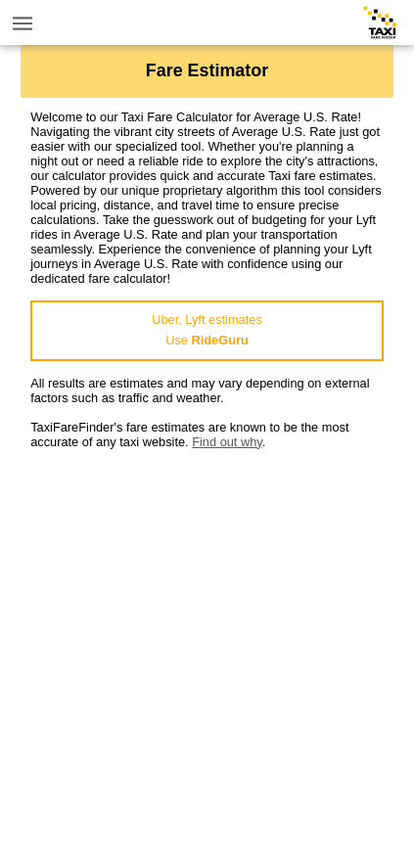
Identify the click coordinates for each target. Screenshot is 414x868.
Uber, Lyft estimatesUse (207, 330)
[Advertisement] (207, 656)
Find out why (227, 442)
